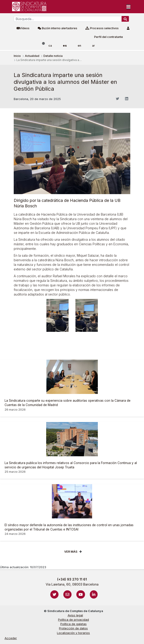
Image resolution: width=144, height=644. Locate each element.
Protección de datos (73, 628)
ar (93, 46)
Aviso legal (75, 615)
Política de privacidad (73, 620)
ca (50, 46)
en (79, 46)
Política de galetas (73, 624)
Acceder (11, 638)
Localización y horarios (73, 633)
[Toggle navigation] (128, 7)
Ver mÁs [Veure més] (71, 552)
